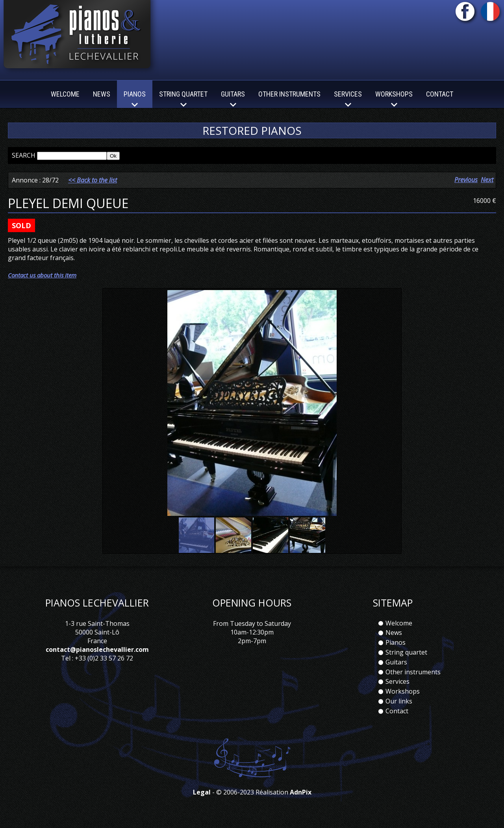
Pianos (396, 642)
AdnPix (301, 792)
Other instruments (289, 94)
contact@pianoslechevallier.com (97, 649)
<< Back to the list (93, 180)
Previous (466, 180)
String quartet (406, 652)
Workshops (403, 691)
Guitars (396, 662)
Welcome (65, 94)
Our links (399, 701)
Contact (440, 94)
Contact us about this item (42, 275)
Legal (202, 792)
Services (397, 681)
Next (487, 180)
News (102, 94)
